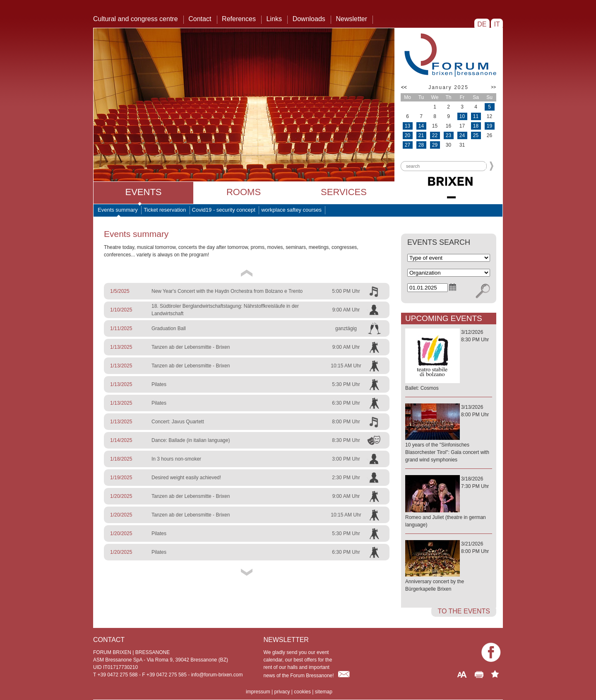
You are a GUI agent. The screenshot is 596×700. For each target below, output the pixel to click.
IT (497, 24)
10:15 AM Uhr (346, 366)
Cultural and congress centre (136, 19)
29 (435, 145)
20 (407, 135)
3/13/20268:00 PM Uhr (449, 434)
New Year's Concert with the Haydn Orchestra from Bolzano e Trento (227, 291)
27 (407, 145)
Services (344, 192)
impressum (258, 692)
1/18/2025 (121, 459)
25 (476, 135)
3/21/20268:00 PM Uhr (449, 567)
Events (143, 192)
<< (404, 87)
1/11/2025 (121, 328)
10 (462, 116)
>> (493, 87)
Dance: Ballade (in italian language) (191, 440)
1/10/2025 (121, 310)
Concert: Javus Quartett (178, 422)
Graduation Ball (169, 328)
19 (489, 126)
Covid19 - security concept (224, 210)
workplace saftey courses (291, 210)
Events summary (118, 210)
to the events (464, 611)
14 (421, 126)
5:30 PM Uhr (346, 384)
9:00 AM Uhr (346, 310)
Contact (200, 19)
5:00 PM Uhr (346, 291)
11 (476, 116)
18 (476, 126)
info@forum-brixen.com (217, 675)
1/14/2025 (121, 440)
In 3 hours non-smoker (176, 459)
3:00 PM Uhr (346, 459)
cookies (302, 692)
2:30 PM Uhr (346, 478)
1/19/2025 (121, 478)
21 (421, 135)
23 (448, 135)
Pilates (159, 384)
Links (274, 19)
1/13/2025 (121, 347)
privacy (282, 692)
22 (435, 135)
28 (421, 145)
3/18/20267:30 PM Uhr (449, 502)
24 (462, 135)
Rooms (244, 192)
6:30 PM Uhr (346, 403)
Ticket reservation (165, 210)
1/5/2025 (120, 291)
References (239, 19)
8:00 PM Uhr (346, 422)
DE (482, 24)
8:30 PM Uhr (346, 440)
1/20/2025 (121, 496)
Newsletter (351, 19)
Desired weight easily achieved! (186, 478)
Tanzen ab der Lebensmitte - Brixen (191, 347)
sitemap (324, 692)
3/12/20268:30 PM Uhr (449, 361)
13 (407, 126)
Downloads (309, 19)
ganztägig (346, 328)
